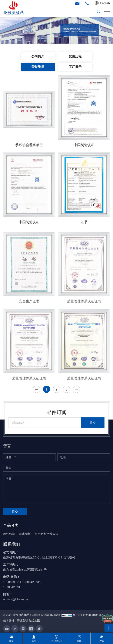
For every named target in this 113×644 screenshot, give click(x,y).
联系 (34, 641)
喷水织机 (25, 534)
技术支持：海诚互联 (16, 620)
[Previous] (37, 389)
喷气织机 (9, 534)
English (105, 3)
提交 (93, 423)
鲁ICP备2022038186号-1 (88, 615)
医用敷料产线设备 (47, 534)
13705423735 (12, 587)
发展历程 (75, 56)
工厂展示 (75, 67)
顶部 (79, 641)
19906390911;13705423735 (22, 582)
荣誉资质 (38, 67)
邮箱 (11, 641)
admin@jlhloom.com (17, 599)
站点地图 (34, 620)
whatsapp (56, 641)
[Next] (76, 389)
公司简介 (38, 56)
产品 (102, 641)
